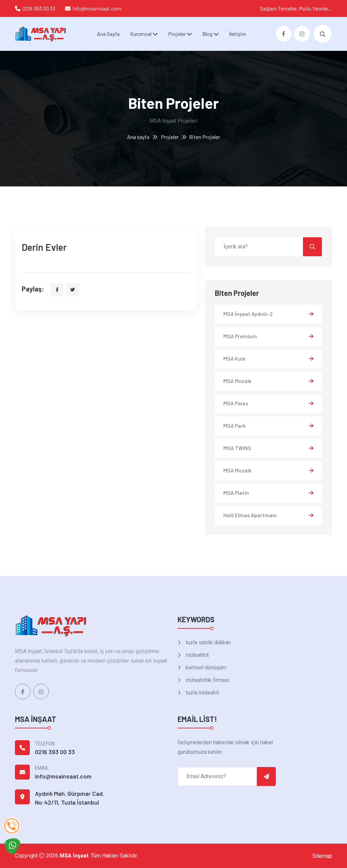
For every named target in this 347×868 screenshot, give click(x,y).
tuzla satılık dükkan (208, 642)
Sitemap (322, 856)
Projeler (177, 34)
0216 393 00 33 (39, 8)
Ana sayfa (138, 137)
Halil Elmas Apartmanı (250, 515)
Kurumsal (141, 34)
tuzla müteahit (202, 693)
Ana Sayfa (108, 34)
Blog (207, 34)
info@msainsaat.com (97, 8)
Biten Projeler (205, 137)
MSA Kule (234, 358)
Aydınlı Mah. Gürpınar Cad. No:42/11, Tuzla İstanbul (69, 798)
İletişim (238, 34)
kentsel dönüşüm (205, 668)
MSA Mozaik (237, 381)
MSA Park (234, 426)
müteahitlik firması (207, 680)
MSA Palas (236, 403)
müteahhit (197, 655)
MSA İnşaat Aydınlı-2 (248, 314)
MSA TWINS (237, 448)
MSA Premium (240, 336)
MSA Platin (236, 493)
